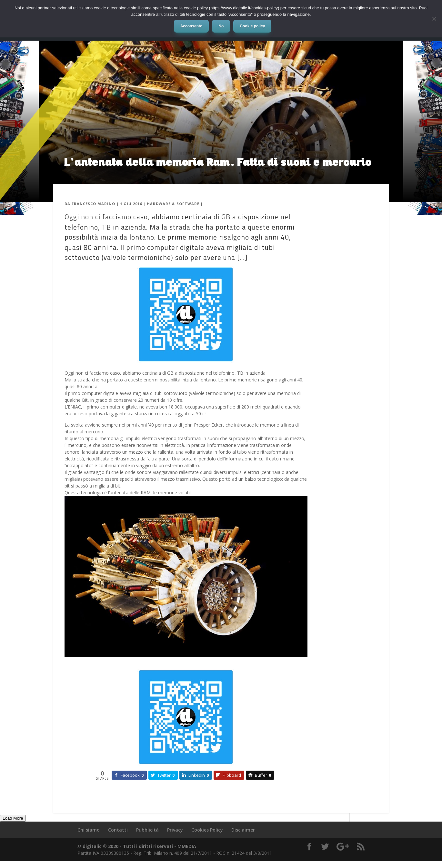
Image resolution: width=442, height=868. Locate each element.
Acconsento (191, 26)
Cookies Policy (207, 830)
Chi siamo (89, 830)
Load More (13, 818)
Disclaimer (243, 830)
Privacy (175, 830)
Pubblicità (147, 830)
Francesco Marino (93, 204)
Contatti (118, 830)
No (221, 26)
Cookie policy (252, 26)
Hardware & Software (173, 204)
